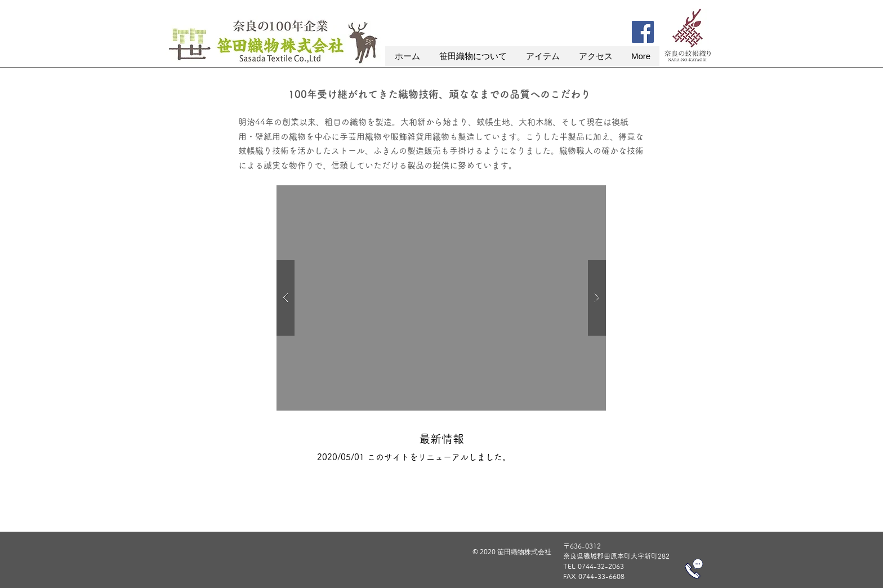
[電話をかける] (694, 569)
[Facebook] (643, 32)
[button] (472, 56)
